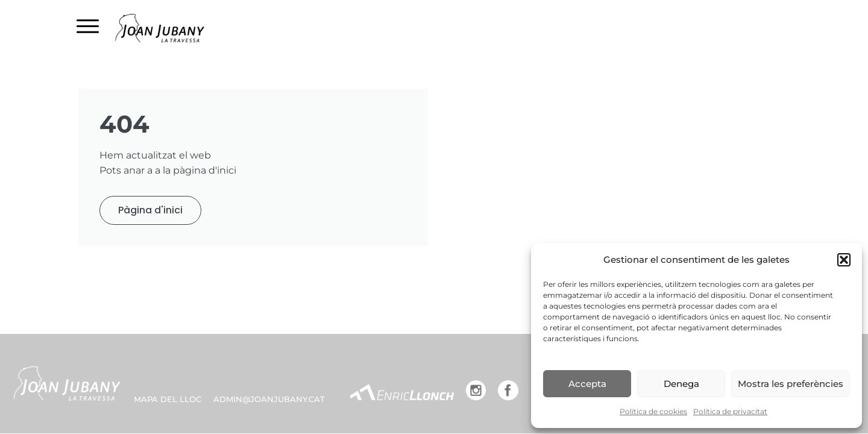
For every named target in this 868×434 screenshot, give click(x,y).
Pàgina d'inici (150, 210)
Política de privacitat (730, 411)
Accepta (587, 384)
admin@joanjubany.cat (269, 399)
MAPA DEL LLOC (168, 399)
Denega (681, 384)
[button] (844, 260)
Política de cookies (653, 411)
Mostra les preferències (791, 384)
